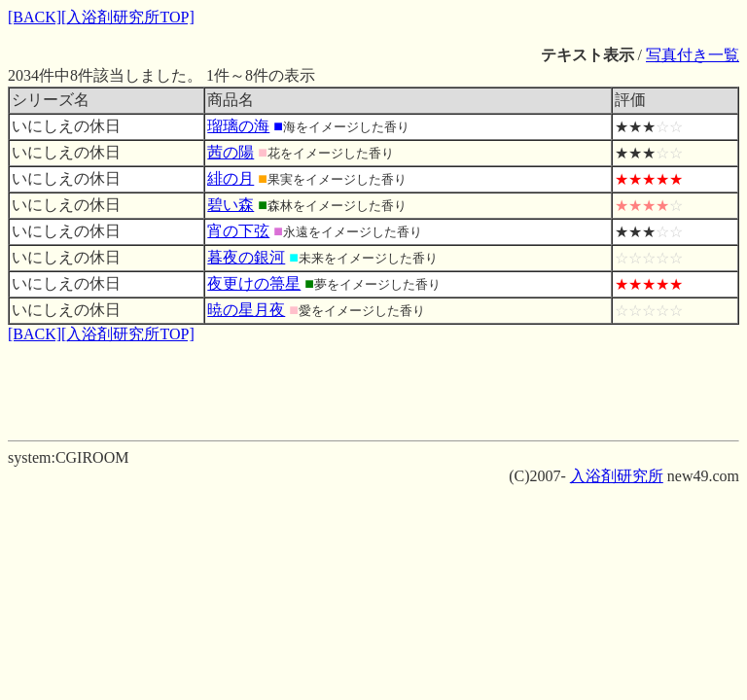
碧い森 (231, 205)
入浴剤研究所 (617, 476)
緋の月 (231, 178)
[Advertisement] (373, 389)
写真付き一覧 (693, 55)
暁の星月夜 (246, 310)
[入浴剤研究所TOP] (128, 17)
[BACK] (35, 17)
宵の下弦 (238, 231)
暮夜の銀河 (246, 257)
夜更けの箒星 (254, 283)
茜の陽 (231, 152)
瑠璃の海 (238, 126)
